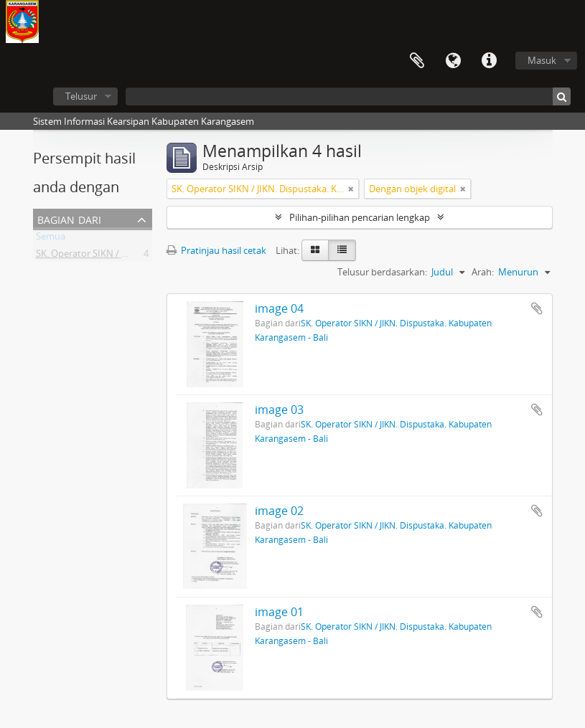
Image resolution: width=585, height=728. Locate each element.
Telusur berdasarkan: (382, 272)
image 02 (279, 511)
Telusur (81, 96)
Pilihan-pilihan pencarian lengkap (360, 217)
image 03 (279, 410)
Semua (51, 239)
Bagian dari (69, 218)
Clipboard (417, 61)
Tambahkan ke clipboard (537, 308)
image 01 (279, 612)
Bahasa (453, 61)
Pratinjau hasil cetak (216, 250)
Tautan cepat (489, 61)
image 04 (279, 308)
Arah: (483, 272)
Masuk (542, 60)
